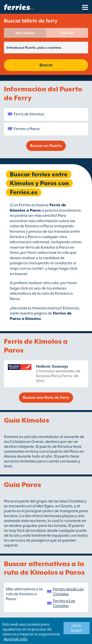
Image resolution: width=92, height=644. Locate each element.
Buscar (46, 65)
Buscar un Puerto (46, 146)
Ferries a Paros (27, 129)
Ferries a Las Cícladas (64, 603)
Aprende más (16, 639)
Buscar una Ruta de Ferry (46, 398)
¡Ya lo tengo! (76, 628)
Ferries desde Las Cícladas (68, 592)
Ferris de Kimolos (29, 114)
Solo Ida (67, 33)
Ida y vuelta (25, 33)
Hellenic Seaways (52, 366)
